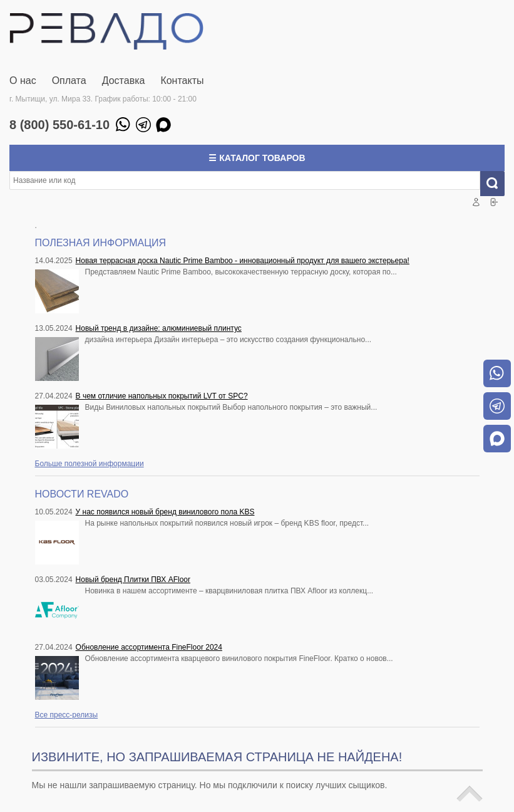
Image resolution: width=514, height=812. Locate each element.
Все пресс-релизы (67, 715)
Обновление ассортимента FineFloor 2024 (149, 647)
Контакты (182, 81)
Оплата (69, 81)
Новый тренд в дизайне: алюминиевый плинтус (159, 328)
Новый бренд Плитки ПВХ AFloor (133, 580)
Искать (497, 184)
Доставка (124, 81)
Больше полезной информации (90, 464)
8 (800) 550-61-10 (59, 125)
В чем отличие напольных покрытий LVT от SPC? (162, 396)
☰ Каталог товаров (257, 158)
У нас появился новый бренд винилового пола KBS (165, 512)
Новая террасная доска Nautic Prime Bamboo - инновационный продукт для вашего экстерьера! (243, 261)
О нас (23, 81)
